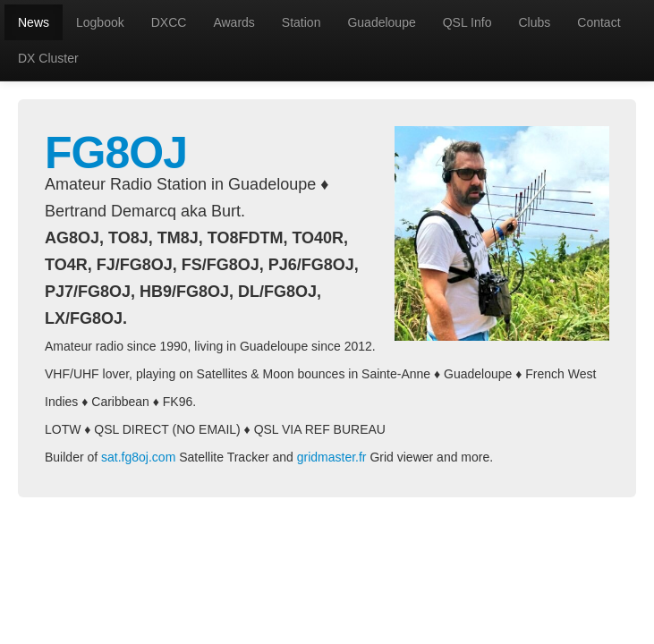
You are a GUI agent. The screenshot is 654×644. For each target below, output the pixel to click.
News (34, 22)
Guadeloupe (381, 22)
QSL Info (467, 22)
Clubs (534, 22)
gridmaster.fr (332, 457)
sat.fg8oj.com (138, 457)
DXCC (169, 22)
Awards (234, 22)
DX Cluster (48, 58)
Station (302, 22)
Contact (599, 22)
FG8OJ (116, 153)
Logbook (100, 22)
